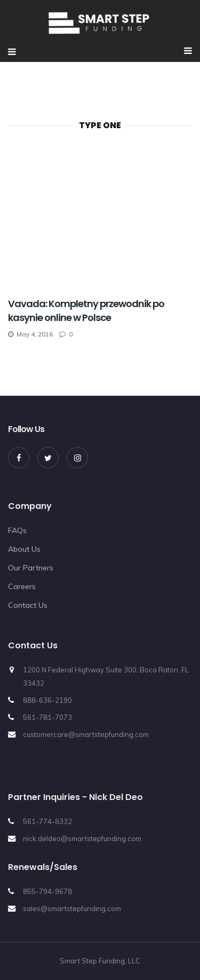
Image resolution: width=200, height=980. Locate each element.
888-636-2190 (47, 700)
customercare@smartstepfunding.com (86, 734)
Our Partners (31, 568)
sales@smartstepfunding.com (72, 908)
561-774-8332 (47, 821)
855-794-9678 (47, 891)
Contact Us (28, 605)
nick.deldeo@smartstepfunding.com (82, 838)
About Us (24, 549)
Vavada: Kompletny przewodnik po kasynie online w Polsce (86, 311)
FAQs (17, 530)
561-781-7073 (47, 717)
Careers (22, 586)
